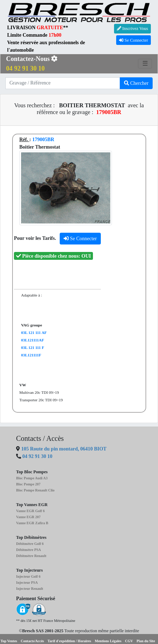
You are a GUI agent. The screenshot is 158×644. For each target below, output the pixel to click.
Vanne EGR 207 (28, 517)
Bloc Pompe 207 (28, 484)
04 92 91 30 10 (38, 456)
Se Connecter (134, 40)
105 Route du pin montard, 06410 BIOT (63, 449)
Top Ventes (9, 641)
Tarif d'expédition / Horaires (69, 641)
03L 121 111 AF (34, 333)
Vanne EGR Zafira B (32, 523)
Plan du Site (146, 641)
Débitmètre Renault (31, 556)
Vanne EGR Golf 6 (30, 511)
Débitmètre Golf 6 (30, 544)
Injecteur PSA (27, 583)
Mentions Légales (108, 641)
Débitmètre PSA (29, 550)
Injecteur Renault (30, 589)
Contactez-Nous (32, 64)
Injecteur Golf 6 (28, 576)
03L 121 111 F (33, 347)
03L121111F (31, 355)
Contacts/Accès (32, 641)
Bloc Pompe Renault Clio (35, 490)
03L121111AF (33, 340)
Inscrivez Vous (132, 29)
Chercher (136, 83)
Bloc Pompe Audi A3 (32, 478)
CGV (129, 641)
